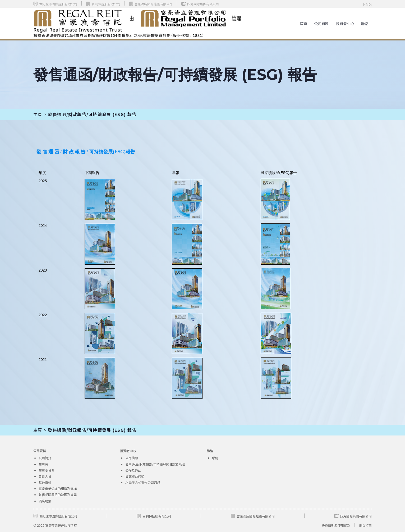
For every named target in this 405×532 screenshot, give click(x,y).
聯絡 (365, 23)
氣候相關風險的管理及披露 (58, 495)
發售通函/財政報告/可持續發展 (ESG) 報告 (155, 464)
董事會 (43, 464)
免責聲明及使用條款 (336, 525)
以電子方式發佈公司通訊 (143, 482)
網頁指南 (365, 525)
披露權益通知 (135, 476)
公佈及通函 (133, 470)
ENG (367, 4)
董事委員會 (47, 470)
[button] (321, 23)
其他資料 (45, 482)
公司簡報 (132, 458)
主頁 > (41, 114)
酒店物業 (45, 501)
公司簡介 (45, 458)
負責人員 (45, 476)
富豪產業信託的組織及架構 (58, 489)
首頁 (303, 23)
